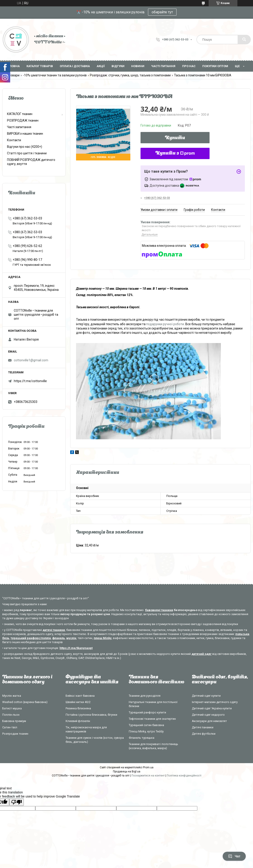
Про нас (189, 66)
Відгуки (118, 66)
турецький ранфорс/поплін (31, 638)
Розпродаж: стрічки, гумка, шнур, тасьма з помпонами (130, 75)
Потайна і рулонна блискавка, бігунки (91, 715)
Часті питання (163, 66)
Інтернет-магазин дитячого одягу (215, 702)
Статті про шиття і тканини (27, 153)
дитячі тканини (54, 630)
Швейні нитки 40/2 (78, 702)
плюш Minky (103, 638)
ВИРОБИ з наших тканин (25, 134)
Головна (13, 66)
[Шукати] (244, 40)
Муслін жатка (12, 696)
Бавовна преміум (14, 721)
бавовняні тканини (159, 610)
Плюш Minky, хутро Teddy (146, 731)
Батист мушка (12, 708)
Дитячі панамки (203, 727)
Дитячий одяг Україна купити (212, 708)
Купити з (175, 153)
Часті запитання (19, 127)
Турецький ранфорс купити (147, 712)
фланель (59, 638)
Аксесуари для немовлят (209, 721)
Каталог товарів (40, 66)
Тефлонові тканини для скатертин (152, 719)
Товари (14, 75)
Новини (138, 66)
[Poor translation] (17, 802)
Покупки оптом (215, 66)
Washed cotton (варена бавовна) (25, 702)
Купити (175, 138)
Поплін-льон (11, 715)
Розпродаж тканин (15, 734)
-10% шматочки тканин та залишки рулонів (55, 75)
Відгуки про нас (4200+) (25, 147)
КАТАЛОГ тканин (20, 114)
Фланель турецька (142, 738)
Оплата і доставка (75, 66)
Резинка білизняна (78, 708)
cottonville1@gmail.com (31, 360)
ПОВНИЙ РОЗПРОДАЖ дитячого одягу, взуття (31, 162)
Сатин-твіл (10, 727)
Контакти (14, 140)
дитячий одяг (202, 654)
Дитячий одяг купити (206, 696)
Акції (101, 66)
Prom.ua (148, 767)
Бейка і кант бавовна (80, 696)
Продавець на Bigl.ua (127, 772)
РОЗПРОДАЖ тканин (23, 120)
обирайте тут (162, 12)
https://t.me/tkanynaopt (76, 648)
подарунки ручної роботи (165, 324)
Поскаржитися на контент (148, 776)
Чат (234, 856)
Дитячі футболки (204, 734)
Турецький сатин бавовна (146, 725)
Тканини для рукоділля (145, 696)
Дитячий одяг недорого (208, 715)
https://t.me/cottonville (30, 381)
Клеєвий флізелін (78, 721)
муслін (71, 638)
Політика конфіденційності (184, 776)
